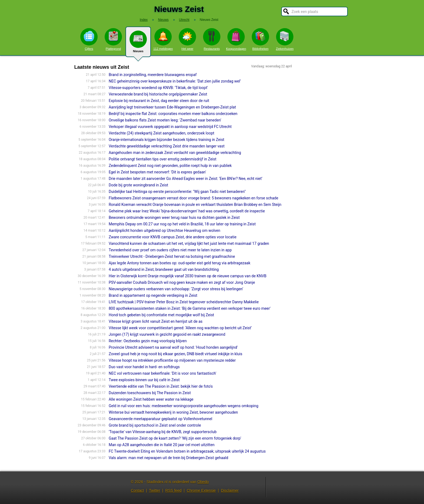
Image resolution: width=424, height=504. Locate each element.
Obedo (203, 482)
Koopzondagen (236, 39)
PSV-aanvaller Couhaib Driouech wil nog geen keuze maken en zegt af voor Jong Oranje (182, 282)
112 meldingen (163, 39)
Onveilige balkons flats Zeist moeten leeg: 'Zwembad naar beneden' (165, 120)
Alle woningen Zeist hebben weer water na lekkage (151, 399)
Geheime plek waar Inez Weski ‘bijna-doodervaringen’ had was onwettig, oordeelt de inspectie (187, 211)
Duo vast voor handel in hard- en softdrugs (144, 367)
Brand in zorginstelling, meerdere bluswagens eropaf (153, 75)
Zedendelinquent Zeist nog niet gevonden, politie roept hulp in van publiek (170, 166)
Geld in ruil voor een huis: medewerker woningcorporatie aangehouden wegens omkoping (183, 406)
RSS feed (173, 490)
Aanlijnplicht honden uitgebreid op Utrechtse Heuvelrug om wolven (164, 230)
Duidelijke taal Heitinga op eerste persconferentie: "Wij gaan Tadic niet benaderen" (177, 192)
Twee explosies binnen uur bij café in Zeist (144, 380)
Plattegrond (113, 39)
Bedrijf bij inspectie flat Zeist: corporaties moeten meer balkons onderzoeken (173, 114)
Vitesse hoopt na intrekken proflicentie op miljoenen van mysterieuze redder (172, 360)
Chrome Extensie (201, 490)
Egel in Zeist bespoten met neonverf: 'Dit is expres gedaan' (157, 172)
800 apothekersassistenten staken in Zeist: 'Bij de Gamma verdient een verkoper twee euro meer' (190, 308)
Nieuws (138, 44)
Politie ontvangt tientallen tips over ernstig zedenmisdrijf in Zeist (163, 159)
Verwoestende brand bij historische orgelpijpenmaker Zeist (158, 94)
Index (144, 20)
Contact (137, 490)
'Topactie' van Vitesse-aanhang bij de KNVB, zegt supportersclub (163, 432)
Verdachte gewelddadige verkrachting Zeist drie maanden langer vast (167, 146)
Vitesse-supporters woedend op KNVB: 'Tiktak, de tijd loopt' (158, 88)
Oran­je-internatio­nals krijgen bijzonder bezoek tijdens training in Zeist (166, 140)
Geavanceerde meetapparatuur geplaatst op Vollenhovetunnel (160, 419)
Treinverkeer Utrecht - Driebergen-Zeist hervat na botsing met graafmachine (172, 256)
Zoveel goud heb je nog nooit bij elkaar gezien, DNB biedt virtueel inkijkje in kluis (175, 354)
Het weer (187, 39)
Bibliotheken (260, 39)
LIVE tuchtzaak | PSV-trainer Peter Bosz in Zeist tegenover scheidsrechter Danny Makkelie (184, 302)
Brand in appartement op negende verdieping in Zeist (153, 295)
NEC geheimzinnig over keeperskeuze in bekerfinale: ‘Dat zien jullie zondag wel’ (175, 81)
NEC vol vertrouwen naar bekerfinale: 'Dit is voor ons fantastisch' (163, 373)
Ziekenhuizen (285, 39)
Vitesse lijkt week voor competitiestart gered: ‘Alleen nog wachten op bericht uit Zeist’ (180, 328)
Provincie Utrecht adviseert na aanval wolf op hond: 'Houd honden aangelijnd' (173, 347)
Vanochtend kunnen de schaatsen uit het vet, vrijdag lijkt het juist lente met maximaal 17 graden (189, 243)
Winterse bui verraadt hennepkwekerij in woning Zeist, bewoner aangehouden (173, 412)
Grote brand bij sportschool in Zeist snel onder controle (155, 425)
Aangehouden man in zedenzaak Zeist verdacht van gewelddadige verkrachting (175, 153)
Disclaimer (230, 490)
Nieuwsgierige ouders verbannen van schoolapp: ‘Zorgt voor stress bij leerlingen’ (176, 289)
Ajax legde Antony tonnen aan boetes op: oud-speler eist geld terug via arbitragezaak (180, 263)
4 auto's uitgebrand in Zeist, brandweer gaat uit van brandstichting (164, 269)
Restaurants (212, 39)
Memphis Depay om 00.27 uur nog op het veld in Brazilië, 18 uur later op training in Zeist (182, 224)
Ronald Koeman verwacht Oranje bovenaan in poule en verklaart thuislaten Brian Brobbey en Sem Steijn (195, 205)
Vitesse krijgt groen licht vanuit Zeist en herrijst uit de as (156, 321)
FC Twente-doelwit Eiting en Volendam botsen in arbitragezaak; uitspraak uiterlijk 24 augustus (187, 451)
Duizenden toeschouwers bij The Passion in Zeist (150, 393)
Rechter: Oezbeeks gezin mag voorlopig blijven (148, 341)
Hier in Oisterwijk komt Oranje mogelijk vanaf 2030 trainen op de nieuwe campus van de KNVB (188, 276)
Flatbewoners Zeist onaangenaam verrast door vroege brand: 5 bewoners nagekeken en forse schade (193, 198)
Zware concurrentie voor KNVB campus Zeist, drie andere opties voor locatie (173, 237)
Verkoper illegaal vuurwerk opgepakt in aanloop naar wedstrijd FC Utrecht (170, 127)
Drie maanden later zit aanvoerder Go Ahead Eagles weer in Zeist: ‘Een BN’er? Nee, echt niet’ (186, 179)
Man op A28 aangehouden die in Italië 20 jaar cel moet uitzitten (162, 445)
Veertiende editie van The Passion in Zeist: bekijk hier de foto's (161, 386)
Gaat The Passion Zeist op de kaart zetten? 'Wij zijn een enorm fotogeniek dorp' (175, 438)
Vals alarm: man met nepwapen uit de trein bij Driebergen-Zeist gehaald (168, 458)
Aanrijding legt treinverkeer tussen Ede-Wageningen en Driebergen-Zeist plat (172, 107)
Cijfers (89, 39)
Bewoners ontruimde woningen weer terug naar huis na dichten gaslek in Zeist (174, 218)
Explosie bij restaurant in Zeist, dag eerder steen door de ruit (159, 101)
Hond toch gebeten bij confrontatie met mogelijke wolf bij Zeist (161, 315)
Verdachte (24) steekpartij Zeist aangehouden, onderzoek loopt (161, 133)
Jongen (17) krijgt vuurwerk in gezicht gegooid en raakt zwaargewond (167, 334)
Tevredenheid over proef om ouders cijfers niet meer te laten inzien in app (170, 250)
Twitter (155, 490)
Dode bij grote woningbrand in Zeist (138, 185)
